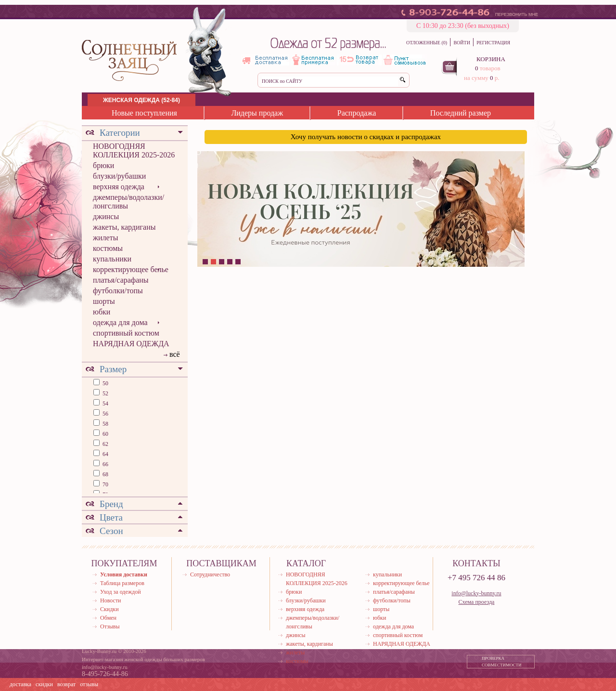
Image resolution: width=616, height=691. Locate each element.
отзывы (89, 684)
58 (105, 424)
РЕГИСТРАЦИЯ (493, 43)
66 (105, 464)
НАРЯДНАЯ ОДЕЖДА (131, 344)
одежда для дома (120, 322)
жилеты (105, 238)
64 (105, 454)
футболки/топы (118, 291)
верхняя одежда (119, 187)
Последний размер (461, 113)
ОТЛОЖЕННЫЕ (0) (427, 43)
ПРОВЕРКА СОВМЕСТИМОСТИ (502, 662)
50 (105, 383)
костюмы (108, 248)
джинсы (106, 216)
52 (105, 393)
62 (105, 444)
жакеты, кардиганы (124, 227)
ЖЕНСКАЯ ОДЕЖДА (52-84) (141, 100)
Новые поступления (144, 113)
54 (105, 404)
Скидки (109, 609)
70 (105, 484)
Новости (111, 600)
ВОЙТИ (462, 43)
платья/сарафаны (121, 280)
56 (105, 414)
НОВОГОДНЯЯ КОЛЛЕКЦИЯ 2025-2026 (134, 150)
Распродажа (357, 113)
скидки (44, 684)
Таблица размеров (122, 583)
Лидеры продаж (257, 113)
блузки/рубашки (119, 176)
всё (175, 354)
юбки (102, 312)
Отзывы (110, 626)
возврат (66, 684)
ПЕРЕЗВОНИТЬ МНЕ (517, 14)
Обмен (108, 618)
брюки (103, 165)
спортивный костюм (126, 333)
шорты (104, 301)
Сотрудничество (210, 574)
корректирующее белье (131, 269)
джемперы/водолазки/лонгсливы (128, 202)
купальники (112, 259)
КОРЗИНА (491, 59)
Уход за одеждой (121, 592)
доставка (20, 684)
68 (105, 474)
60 (105, 434)
